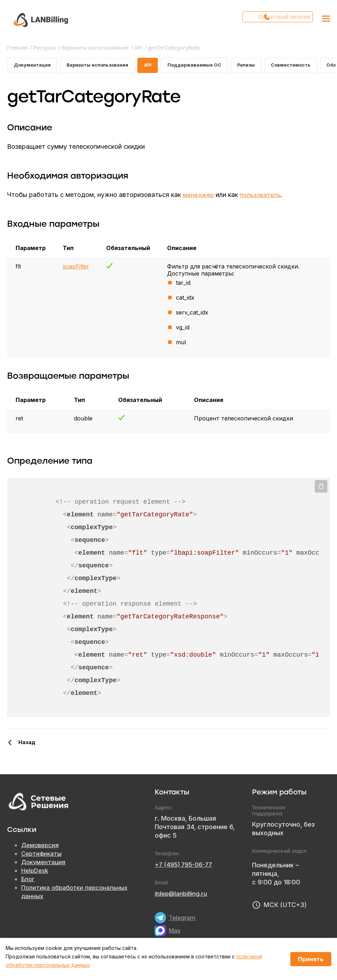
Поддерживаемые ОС (208, 66)
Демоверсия (41, 847)
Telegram (182, 919)
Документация (34, 66)
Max (175, 932)
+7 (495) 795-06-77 (185, 866)
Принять (311, 959)
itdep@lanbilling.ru (182, 895)
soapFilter (76, 268)
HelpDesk (36, 873)
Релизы (263, 66)
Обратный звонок (281, 19)
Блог (28, 881)
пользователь (262, 196)
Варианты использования (104, 66)
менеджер (199, 196)
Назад (27, 744)
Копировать (321, 488)
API (158, 66)
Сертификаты (42, 856)
